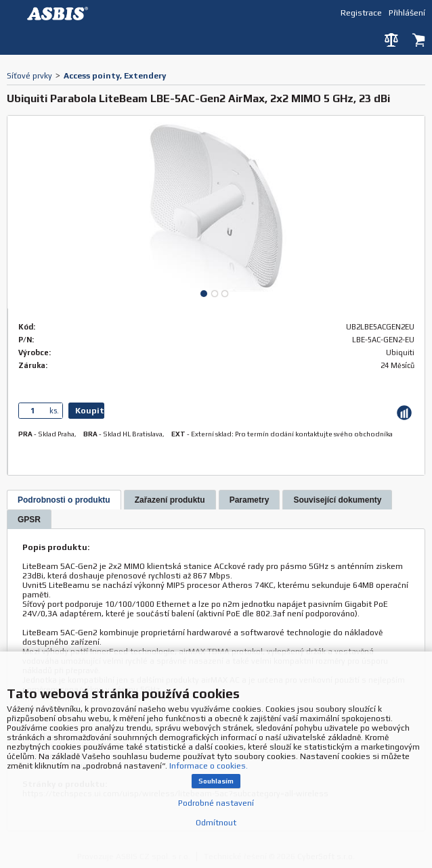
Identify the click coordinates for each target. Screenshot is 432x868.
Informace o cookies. (209, 766)
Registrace (361, 13)
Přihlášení (407, 13)
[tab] (64, 500)
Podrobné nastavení (216, 803)
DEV (61, 14)
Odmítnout (216, 823)
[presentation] (64, 500)
